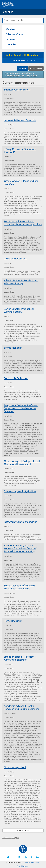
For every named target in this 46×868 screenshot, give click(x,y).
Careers (8, 12)
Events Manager (13, 348)
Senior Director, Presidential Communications (19, 310)
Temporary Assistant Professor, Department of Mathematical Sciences (21, 408)
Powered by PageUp (11, 838)
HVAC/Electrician (13, 621)
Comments (27, 862)
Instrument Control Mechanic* (20, 522)
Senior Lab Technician (16, 378)
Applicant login (36, 68)
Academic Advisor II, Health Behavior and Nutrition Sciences (22, 707)
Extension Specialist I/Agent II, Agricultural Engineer (20, 658)
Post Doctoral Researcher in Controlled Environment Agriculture (23, 223)
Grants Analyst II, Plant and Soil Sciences (21, 182)
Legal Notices (35, 862)
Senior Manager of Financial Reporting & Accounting (20, 587)
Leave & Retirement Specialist (20, 120)
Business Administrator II (17, 90)
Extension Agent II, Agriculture (20, 491)
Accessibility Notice (22, 866)
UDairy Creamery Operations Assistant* (20, 150)
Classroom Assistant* (16, 258)
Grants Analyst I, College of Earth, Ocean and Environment (22, 463)
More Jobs (23, 830)
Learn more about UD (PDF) (23, 61)
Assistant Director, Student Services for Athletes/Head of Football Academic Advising (20, 548)
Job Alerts (22, 68)
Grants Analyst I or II (15, 767)
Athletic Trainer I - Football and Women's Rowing (21, 282)
